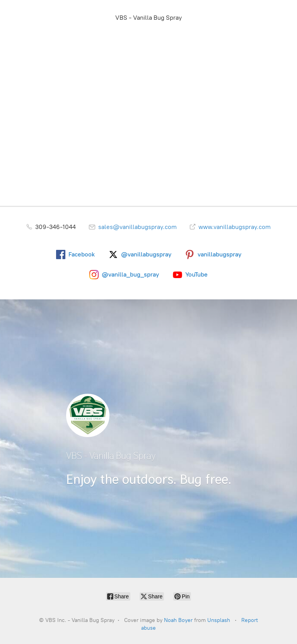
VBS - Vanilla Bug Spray (148, 18)
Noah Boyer (178, 620)
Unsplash (219, 620)
